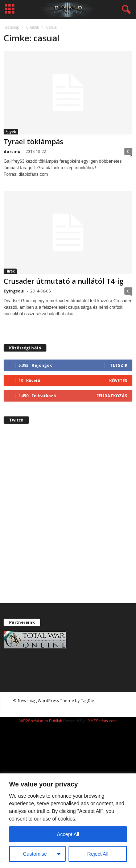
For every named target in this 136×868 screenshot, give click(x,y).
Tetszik (119, 365)
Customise (35, 854)
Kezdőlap (11, 27)
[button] (125, 10)
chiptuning (109, 700)
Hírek (10, 271)
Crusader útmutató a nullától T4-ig (64, 281)
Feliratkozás (112, 396)
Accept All (68, 834)
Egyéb (11, 132)
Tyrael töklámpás (33, 142)
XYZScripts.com (102, 721)
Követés (118, 380)
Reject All (98, 854)
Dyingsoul (14, 291)
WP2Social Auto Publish (41, 721)
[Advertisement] (68, 520)
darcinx (12, 151)
